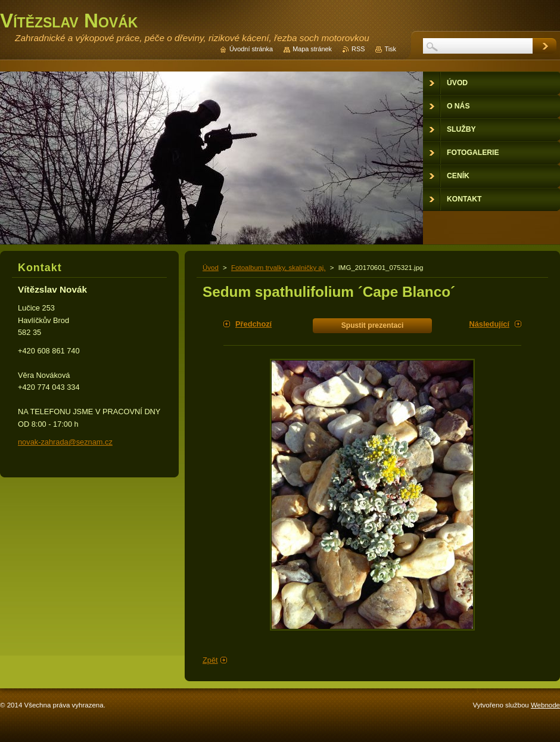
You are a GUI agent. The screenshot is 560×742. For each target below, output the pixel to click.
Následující (489, 324)
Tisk (390, 49)
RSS (358, 49)
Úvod (211, 268)
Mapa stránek (312, 49)
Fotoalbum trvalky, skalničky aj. (279, 268)
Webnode (545, 705)
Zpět (210, 660)
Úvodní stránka (251, 49)
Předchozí (253, 324)
